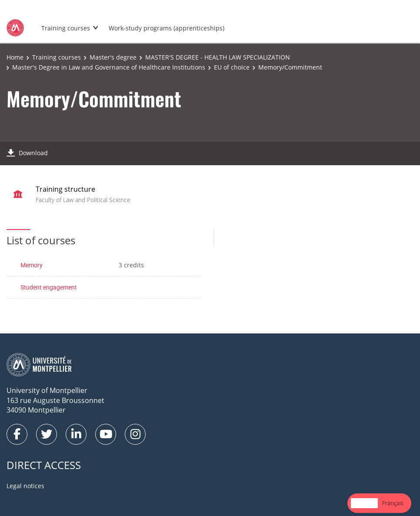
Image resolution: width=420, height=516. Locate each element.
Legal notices (25, 486)
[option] (393, 503)
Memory (32, 265)
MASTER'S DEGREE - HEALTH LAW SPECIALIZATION (218, 57)
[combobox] (364, 503)
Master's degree (113, 57)
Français (393, 503)
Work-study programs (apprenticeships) (167, 28)
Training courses (66, 28)
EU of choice (232, 67)
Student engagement (49, 287)
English (364, 503)
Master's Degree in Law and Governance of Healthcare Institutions (109, 67)
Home (15, 57)
